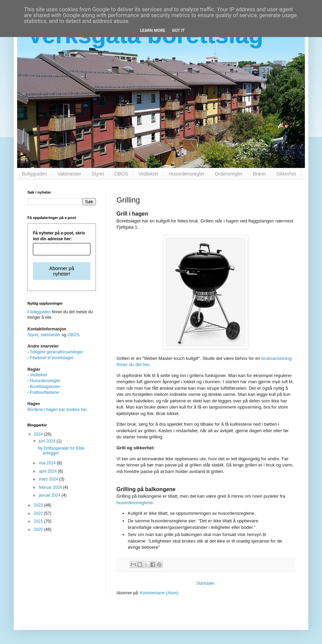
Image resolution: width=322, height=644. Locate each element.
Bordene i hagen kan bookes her (57, 410)
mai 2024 (48, 463)
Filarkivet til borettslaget (51, 358)
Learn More (153, 31)
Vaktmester (69, 174)
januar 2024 (50, 495)
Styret (98, 174)
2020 (39, 530)
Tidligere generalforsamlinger (56, 352)
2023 (39, 505)
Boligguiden (34, 174)
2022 (39, 513)
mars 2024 (49, 479)
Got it (178, 31)
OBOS (121, 174)
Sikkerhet (286, 174)
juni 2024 (48, 441)
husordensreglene (135, 503)
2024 (39, 434)
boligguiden (40, 312)
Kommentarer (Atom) (159, 593)
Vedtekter (148, 174)
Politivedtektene (44, 392)
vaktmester (51, 335)
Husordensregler (187, 174)
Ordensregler (229, 174)
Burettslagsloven (45, 387)
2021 (39, 521)
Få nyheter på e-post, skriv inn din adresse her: (59, 236)
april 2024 (48, 471)
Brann (259, 174)
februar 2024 (51, 487)
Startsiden (206, 583)
